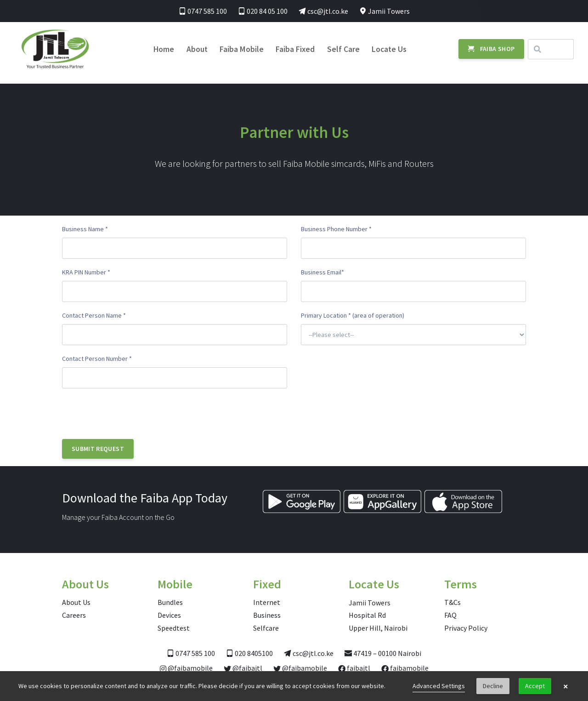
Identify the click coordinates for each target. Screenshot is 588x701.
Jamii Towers (384, 11)
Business (267, 615)
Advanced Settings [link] (439, 686)
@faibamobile (186, 668)
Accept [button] (535, 686)
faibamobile (405, 668)
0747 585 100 (203, 11)
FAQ (450, 615)
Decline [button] (493, 686)
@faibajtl (243, 668)
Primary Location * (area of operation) (353, 315)
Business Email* (322, 272)
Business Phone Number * (336, 229)
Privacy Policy (466, 628)
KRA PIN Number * (86, 272)
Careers (74, 615)
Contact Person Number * (97, 359)
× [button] (566, 686)
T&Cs (452, 602)
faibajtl (354, 668)
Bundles (170, 602)
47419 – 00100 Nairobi (383, 653)
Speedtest (174, 628)
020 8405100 (249, 653)
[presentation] (132, 414)
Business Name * (85, 229)
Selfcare (266, 628)
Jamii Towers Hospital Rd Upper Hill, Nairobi (378, 615)
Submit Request (98, 449)
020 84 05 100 (263, 11)
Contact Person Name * (94, 315)
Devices (169, 615)
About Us (76, 602)
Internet (267, 602)
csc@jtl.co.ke (323, 11)
